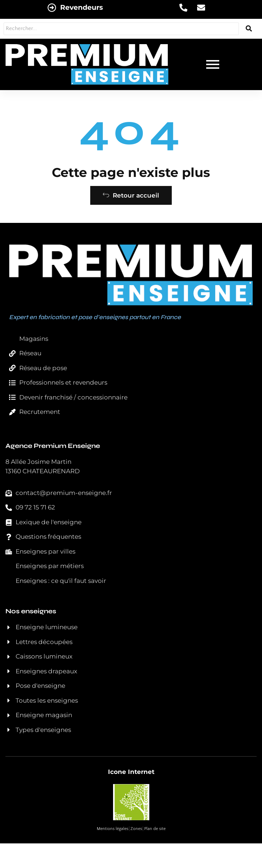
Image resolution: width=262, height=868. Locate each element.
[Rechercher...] (121, 29)
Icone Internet (131, 772)
